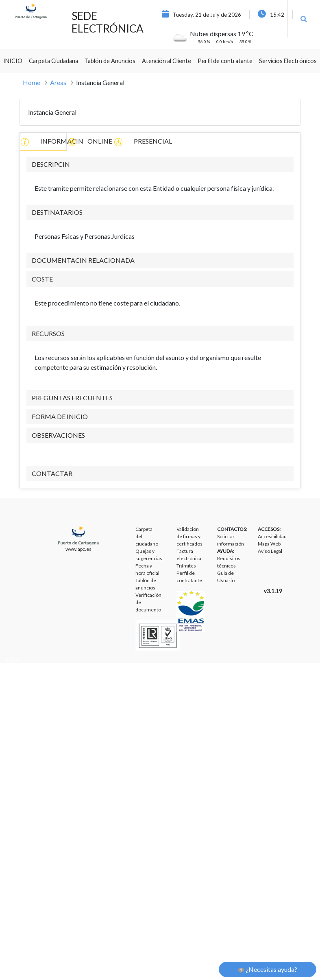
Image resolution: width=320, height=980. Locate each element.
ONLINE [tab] (90, 142)
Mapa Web (269, 544)
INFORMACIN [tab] (44, 142)
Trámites (186, 566)
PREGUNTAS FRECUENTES (72, 398)
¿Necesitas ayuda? (268, 969)
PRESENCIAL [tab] (137, 142)
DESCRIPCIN (51, 164)
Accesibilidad (272, 536)
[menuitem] (13, 61)
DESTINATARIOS (57, 212)
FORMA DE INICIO (60, 416)
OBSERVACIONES (58, 435)
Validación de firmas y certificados (189, 536)
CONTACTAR (52, 473)
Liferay (14, 659)
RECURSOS (48, 333)
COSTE (42, 279)
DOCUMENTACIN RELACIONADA (83, 260)
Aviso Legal (270, 551)
